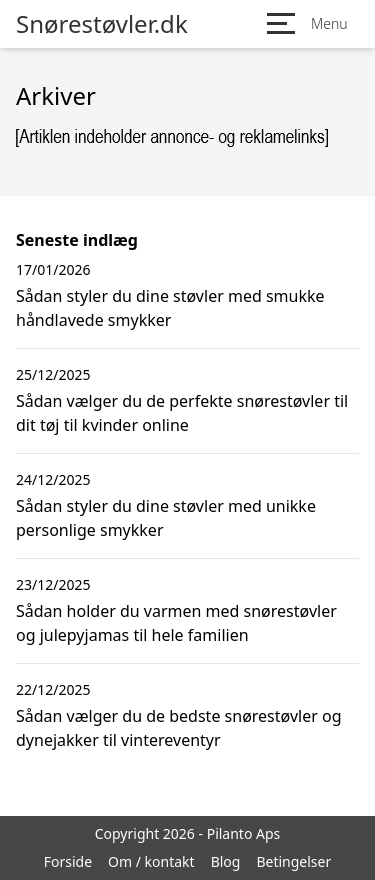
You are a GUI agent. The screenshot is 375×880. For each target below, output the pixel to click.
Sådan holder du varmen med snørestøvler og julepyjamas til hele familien (176, 623)
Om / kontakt (151, 861)
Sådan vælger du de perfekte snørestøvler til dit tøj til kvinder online (182, 413)
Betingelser (293, 861)
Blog (226, 861)
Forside (68, 861)
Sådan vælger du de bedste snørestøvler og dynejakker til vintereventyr (179, 728)
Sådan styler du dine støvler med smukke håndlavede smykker (170, 308)
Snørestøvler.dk (102, 24)
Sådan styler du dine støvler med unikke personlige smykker (166, 518)
